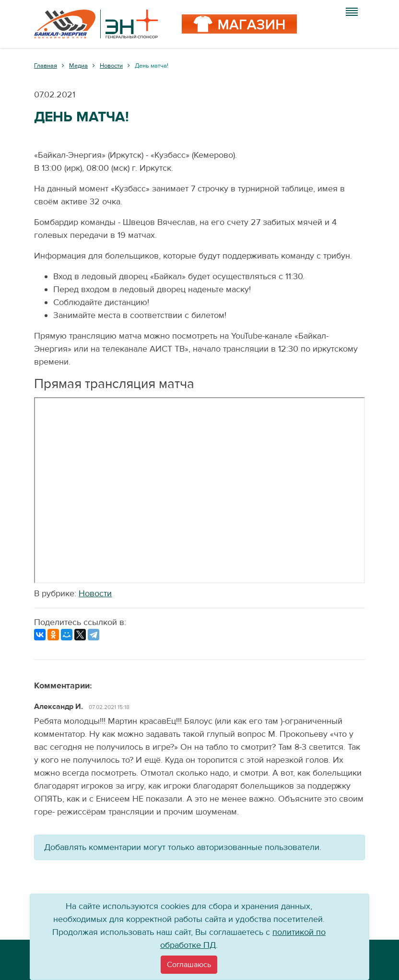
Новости (95, 594)
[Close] (189, 965)
